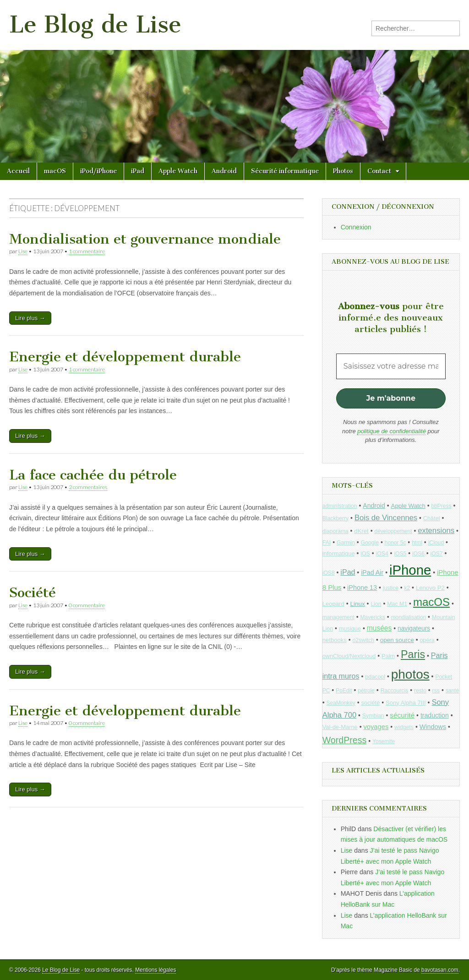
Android (224, 171)
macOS (55, 171)
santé (452, 691)
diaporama (335, 531)
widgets (404, 727)
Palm (388, 656)
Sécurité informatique (285, 171)
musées (379, 628)
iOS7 (437, 554)
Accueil (18, 171)
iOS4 (382, 554)
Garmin (346, 543)
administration (340, 506)
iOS (365, 554)
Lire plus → (30, 318)
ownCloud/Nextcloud (349, 656)
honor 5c (395, 543)
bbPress (442, 506)
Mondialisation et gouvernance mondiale (145, 239)
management (338, 617)
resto (420, 691)
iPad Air (372, 572)
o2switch (363, 640)
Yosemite (384, 741)
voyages (376, 727)
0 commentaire (87, 605)
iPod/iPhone (98, 171)
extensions (436, 531)
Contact (379, 171)
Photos (343, 171)
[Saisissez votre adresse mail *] (391, 366)
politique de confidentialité (392, 431)
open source (397, 640)
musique (350, 629)
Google (370, 543)
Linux (357, 604)
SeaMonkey (341, 703)
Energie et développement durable (125, 357)
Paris (413, 654)
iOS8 (329, 573)
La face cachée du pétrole (93, 475)
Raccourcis (395, 691)
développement (393, 531)
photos (410, 674)
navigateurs (414, 629)
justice (391, 588)
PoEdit (344, 691)
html (417, 543)
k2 (407, 588)
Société (33, 593)
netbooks (335, 640)
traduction (435, 715)
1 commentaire (87, 251)
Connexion (356, 227)
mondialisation (408, 617)
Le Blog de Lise (95, 24)
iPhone (410, 570)
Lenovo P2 (430, 588)
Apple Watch (178, 171)
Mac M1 (397, 604)
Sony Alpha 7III (406, 703)
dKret (361, 531)
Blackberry (336, 518)
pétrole (366, 691)
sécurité (402, 715)
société (371, 703)
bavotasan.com (440, 970)
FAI (327, 543)
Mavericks (372, 617)
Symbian (373, 716)
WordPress (345, 740)
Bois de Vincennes (386, 518)
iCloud (436, 543)
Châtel (432, 518)
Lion (376, 604)
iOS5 (400, 554)
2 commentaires (88, 487)
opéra (427, 640)
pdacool (375, 677)
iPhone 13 (362, 588)
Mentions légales (155, 970)
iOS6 (418, 554)
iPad (138, 171)
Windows (433, 727)
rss (436, 691)
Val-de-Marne (340, 727)
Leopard (333, 604)
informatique (339, 553)
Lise (23, 251)
